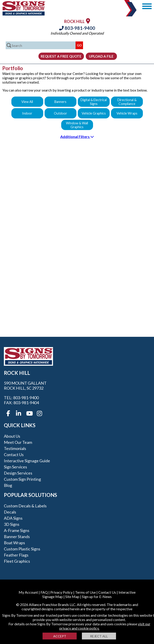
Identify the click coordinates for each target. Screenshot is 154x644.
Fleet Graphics (17, 561)
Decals (10, 512)
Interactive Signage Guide (27, 461)
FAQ (44, 592)
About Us (12, 436)
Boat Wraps (14, 543)
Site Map (72, 597)
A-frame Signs (17, 530)
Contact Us (14, 455)
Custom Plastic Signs (22, 549)
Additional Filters (77, 137)
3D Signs (12, 524)
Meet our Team (18, 442)
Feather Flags (16, 555)
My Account (28, 592)
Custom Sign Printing (22, 479)
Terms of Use (85, 592)
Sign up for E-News (97, 597)
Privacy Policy (61, 592)
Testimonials (15, 448)
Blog (8, 485)
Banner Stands (17, 537)
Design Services (18, 473)
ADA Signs (13, 518)
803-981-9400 (77, 28)
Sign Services (15, 467)
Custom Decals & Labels (25, 506)
